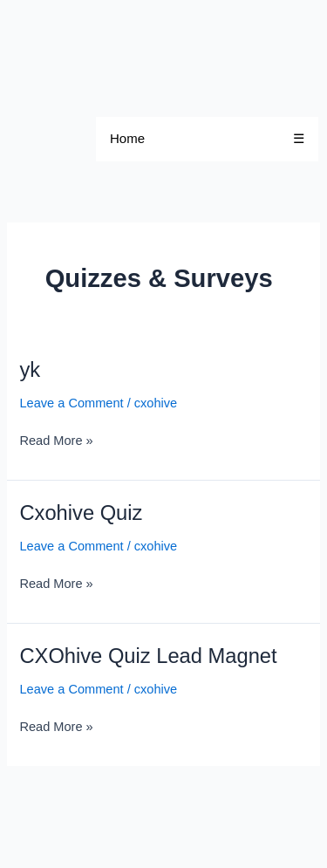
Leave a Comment (71, 403)
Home (127, 138)
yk (30, 370)
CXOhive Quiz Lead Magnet (148, 656)
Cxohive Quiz (81, 513)
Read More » (56, 440)
